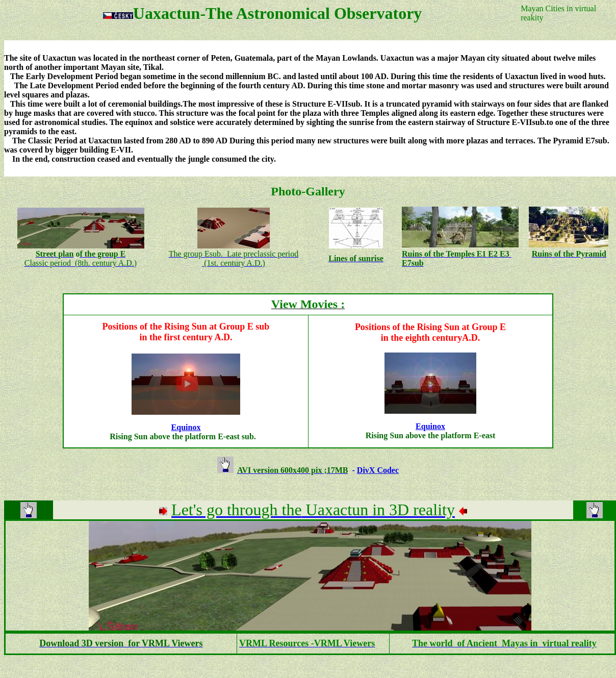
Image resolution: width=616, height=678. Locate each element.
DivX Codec (378, 470)
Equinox (186, 427)
